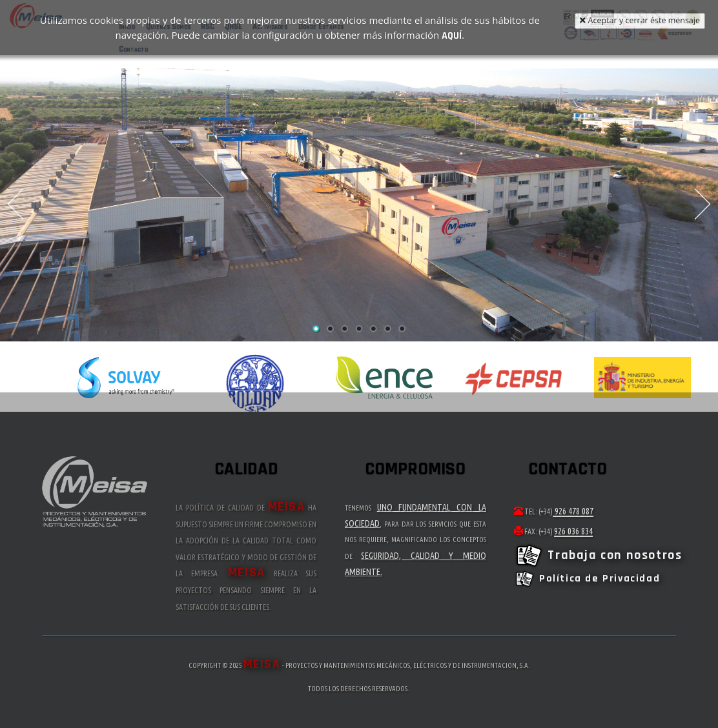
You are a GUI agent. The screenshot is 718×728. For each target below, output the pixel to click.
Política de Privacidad (587, 579)
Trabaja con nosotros (598, 555)
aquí (452, 35)
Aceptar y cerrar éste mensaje (640, 20)
